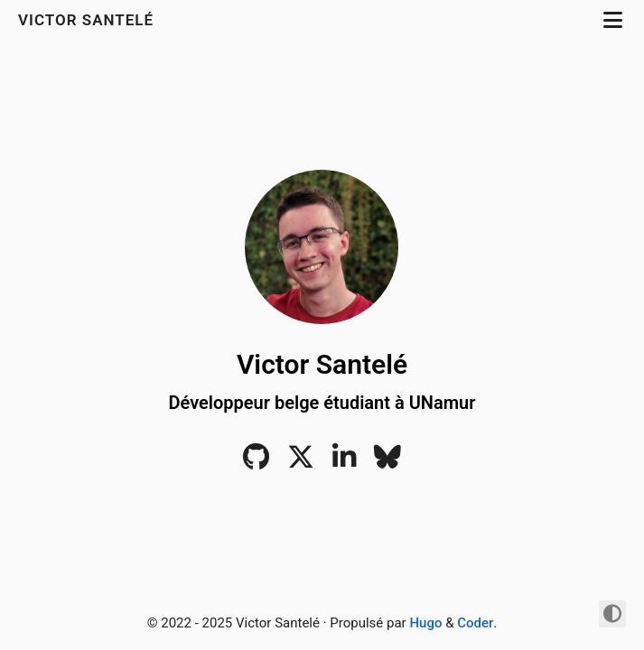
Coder (475, 623)
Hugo (425, 623)
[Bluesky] (387, 462)
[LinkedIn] (344, 462)
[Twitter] (301, 462)
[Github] (256, 462)
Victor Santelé (88, 20)
